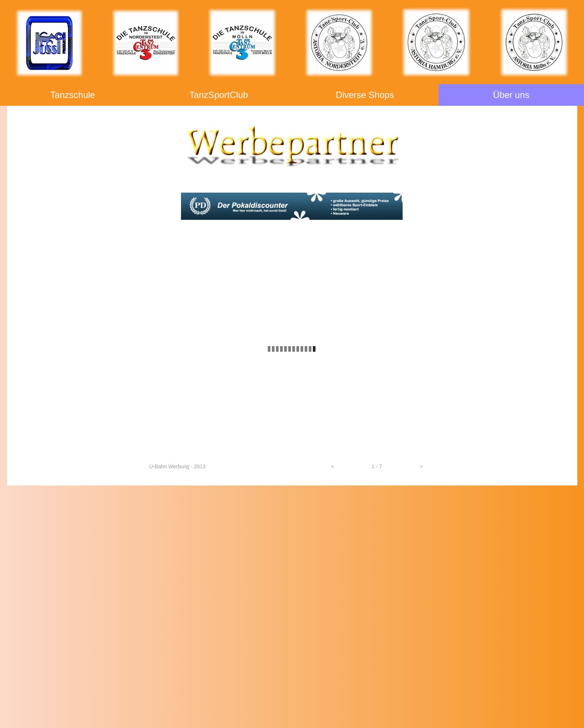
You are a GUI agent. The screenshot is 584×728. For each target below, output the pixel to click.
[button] (333, 466)
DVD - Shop (292, 520)
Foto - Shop (292, 507)
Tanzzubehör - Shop (292, 533)
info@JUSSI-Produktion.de (106, 662)
